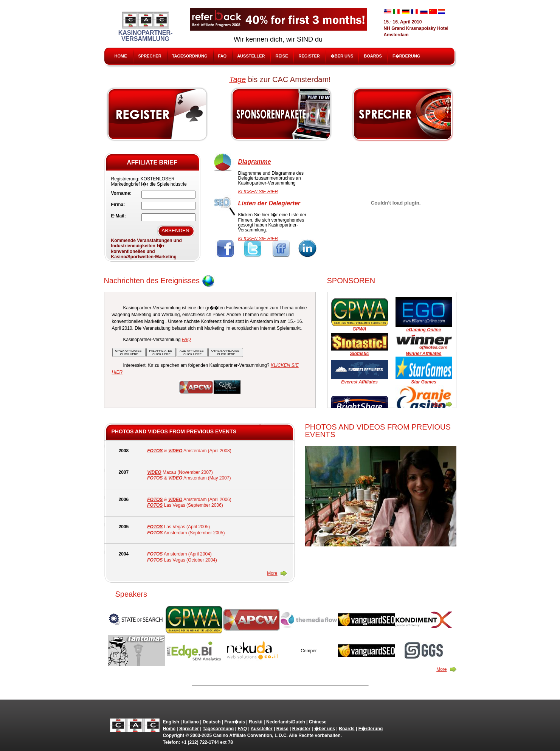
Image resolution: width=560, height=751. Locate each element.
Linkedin (308, 249)
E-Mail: (119, 216)
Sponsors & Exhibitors (281, 114)
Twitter (253, 249)
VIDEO (175, 451)
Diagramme (255, 162)
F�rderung (406, 56)
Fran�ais (235, 722)
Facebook (226, 249)
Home (121, 56)
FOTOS (155, 451)
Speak (403, 114)
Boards (373, 56)
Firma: (118, 205)
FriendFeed (281, 249)
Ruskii (256, 722)
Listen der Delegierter (269, 203)
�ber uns (342, 56)
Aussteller (251, 56)
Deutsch (212, 722)
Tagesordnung (190, 56)
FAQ (223, 56)
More (437, 404)
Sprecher (150, 56)
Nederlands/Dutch (286, 722)
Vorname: (121, 193)
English (171, 722)
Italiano (191, 722)
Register (309, 56)
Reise (282, 56)
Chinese (318, 722)
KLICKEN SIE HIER (258, 192)
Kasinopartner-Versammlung (146, 27)
